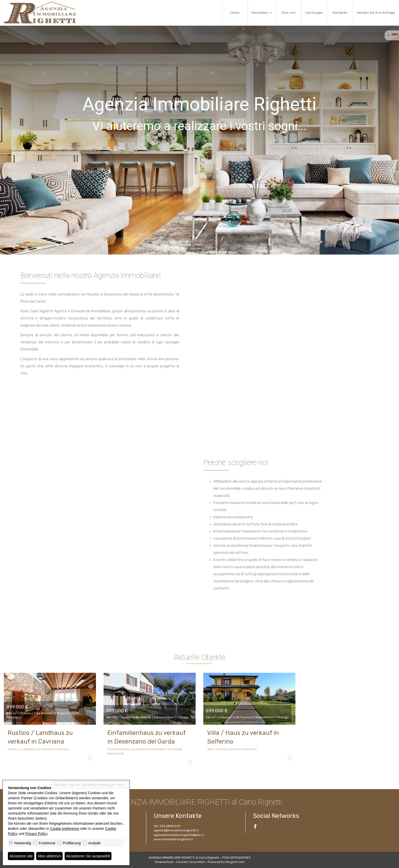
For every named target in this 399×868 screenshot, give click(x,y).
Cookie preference (65, 829)
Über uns (289, 13)
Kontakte (340, 13)
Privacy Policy (36, 834)
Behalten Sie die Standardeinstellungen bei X (90, 785)
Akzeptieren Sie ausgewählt (88, 856)
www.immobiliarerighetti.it (173, 839)
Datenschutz (164, 862)
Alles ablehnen (49, 856)
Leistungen (314, 13)
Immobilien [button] (262, 13)
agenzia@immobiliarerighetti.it (176, 830)
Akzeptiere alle (21, 856)
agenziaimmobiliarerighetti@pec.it (179, 835)
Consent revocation (190, 862)
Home (235, 13)
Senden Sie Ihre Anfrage (376, 13)
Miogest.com (235, 862)
